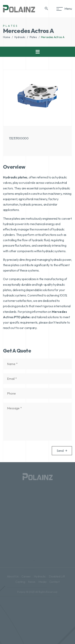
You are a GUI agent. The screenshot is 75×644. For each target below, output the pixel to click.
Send (62, 451)
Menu (65, 9)
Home (7, 37)
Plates (33, 37)
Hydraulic (20, 37)
